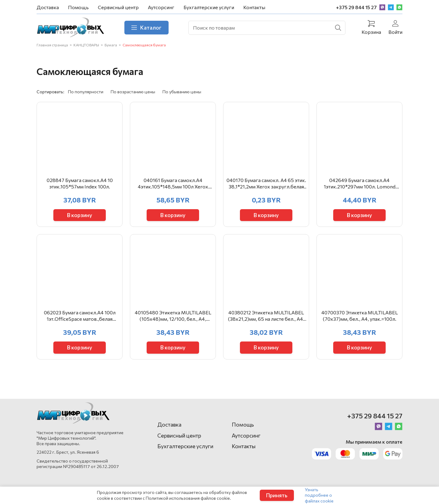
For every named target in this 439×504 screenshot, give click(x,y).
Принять (277, 495)
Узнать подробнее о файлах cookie (319, 495)
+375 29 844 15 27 (356, 7)
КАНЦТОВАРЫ (86, 47)
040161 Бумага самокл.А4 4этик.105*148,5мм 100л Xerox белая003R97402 (173, 192)
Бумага (111, 47)
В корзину (80, 223)
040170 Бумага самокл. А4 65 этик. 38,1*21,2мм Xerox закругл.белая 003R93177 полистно (266, 192)
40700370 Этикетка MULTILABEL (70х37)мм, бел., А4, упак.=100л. (360, 331)
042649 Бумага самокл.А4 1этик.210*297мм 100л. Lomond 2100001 (360, 192)
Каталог (152, 28)
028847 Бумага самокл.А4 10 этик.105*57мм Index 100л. (80, 192)
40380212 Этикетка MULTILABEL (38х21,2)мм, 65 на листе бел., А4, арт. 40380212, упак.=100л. (266, 331)
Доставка (48, 7)
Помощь (78, 7)
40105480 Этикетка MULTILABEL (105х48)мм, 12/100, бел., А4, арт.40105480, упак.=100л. (173, 331)
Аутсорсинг (161, 7)
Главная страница (52, 47)
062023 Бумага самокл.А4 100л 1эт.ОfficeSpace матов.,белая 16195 (80, 331)
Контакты (254, 7)
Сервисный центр (118, 7)
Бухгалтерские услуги (209, 7)
